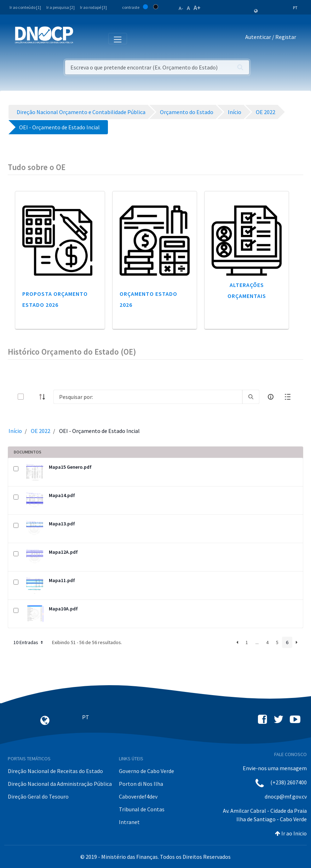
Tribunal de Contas (142, 809)
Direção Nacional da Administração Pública (60, 784)
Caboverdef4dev (138, 796)
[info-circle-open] (271, 397)
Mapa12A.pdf (63, 552)
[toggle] (32, 397)
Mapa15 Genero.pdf (70, 467)
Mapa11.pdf (62, 580)
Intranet (129, 822)
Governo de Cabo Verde (146, 771)
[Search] (148, 397)
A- (181, 8)
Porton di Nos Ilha (141, 784)
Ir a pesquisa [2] (61, 7)
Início (15, 431)
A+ (197, 8)
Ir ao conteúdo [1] (25, 7)
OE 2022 (41, 431)
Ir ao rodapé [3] (93, 7)
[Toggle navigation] (83, 38)
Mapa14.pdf (62, 495)
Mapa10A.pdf (63, 609)
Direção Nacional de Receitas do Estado (55, 771)
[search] (251, 397)
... (257, 642)
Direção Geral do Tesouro (38, 796)
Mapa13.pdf (62, 524)
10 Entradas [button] (29, 642)
